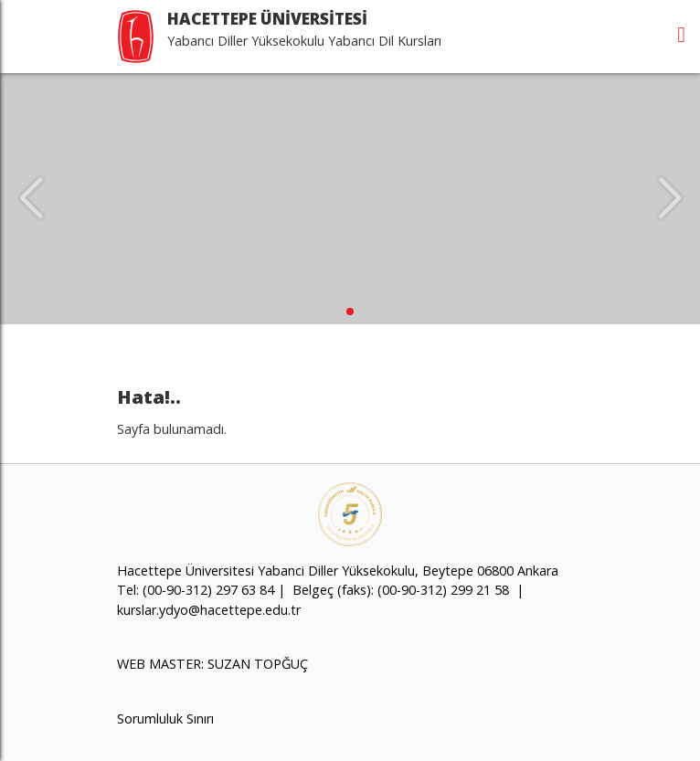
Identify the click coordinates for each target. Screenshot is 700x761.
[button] (350, 312)
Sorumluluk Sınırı (165, 719)
